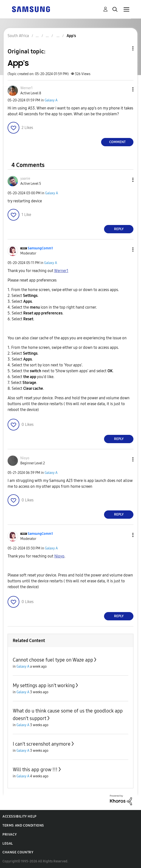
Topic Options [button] (125, 48)
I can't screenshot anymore (42, 744)
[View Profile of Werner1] (26, 88)
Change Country (18, 852)
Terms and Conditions (23, 825)
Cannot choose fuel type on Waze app (53, 660)
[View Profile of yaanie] (25, 179)
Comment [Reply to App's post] (117, 142)
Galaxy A (51, 100)
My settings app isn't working (44, 685)
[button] (125, 89)
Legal (8, 844)
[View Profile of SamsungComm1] (40, 248)
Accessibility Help (19, 816)
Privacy (10, 834)
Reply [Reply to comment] (119, 229)
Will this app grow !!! (35, 770)
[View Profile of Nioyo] (25, 458)
